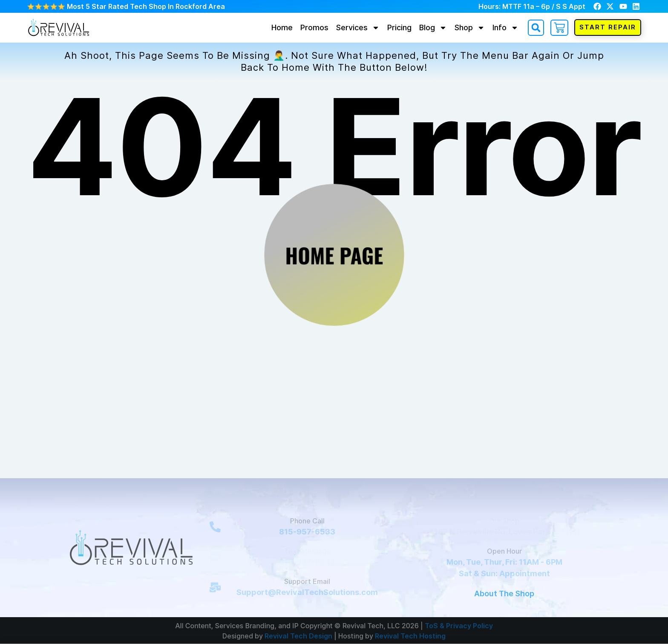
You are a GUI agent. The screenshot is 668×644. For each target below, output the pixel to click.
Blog (433, 27)
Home (282, 27)
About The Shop (504, 593)
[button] (536, 28)
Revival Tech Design (298, 635)
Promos (314, 27)
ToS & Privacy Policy (459, 625)
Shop (470, 27)
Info (505, 27)
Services (358, 27)
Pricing (399, 27)
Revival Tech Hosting (410, 635)
